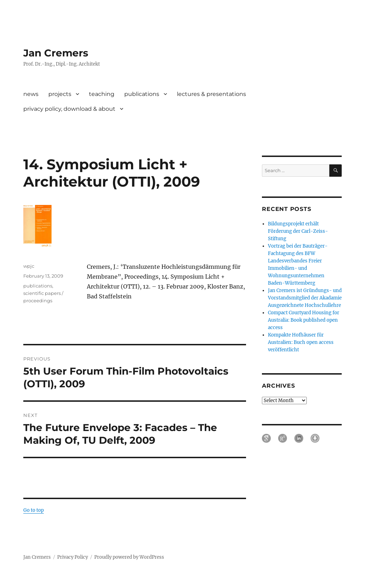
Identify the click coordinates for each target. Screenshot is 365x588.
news (31, 94)
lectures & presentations (211, 94)
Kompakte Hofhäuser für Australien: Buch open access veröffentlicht (301, 342)
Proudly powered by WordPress (129, 557)
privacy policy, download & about (69, 109)
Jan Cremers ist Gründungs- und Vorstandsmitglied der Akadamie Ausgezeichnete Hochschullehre (305, 298)
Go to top (34, 510)
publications (142, 94)
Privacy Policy (73, 557)
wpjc (29, 266)
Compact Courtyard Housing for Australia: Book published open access (304, 320)
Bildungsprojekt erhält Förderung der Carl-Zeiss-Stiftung (298, 231)
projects (60, 94)
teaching (102, 94)
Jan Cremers (56, 53)
